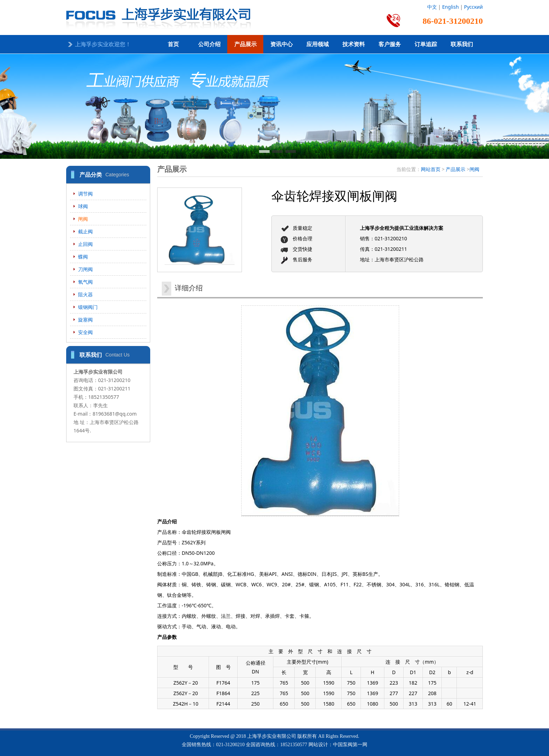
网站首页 (431, 169)
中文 (432, 7)
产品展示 (245, 44)
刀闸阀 (85, 269)
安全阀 (85, 332)
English (451, 7)
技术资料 (354, 44)
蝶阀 (83, 257)
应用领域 (318, 44)
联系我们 (462, 44)
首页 (173, 44)
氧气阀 (85, 282)
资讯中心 (282, 44)
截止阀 (85, 231)
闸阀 (83, 219)
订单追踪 (426, 44)
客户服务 (390, 44)
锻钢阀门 (88, 307)
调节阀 (85, 194)
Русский (473, 7)
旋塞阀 (85, 320)
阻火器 (85, 294)
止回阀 (85, 244)
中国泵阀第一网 (350, 745)
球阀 (83, 206)
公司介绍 (209, 44)
